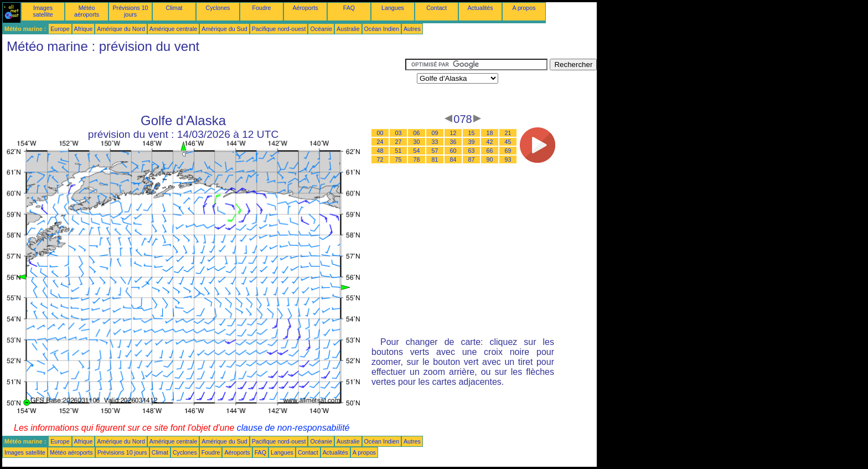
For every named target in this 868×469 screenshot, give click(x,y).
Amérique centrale (173, 29)
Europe (60, 29)
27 (399, 142)
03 (399, 133)
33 (435, 142)
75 (399, 159)
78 (417, 159)
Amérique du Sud (224, 29)
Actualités (480, 8)
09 (435, 133)
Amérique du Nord (121, 29)
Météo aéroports (87, 11)
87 (472, 159)
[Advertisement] (204, 84)
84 (453, 159)
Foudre (262, 8)
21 (508, 133)
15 (472, 133)
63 (472, 151)
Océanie (321, 29)
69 (508, 151)
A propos (524, 8)
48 (380, 151)
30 (417, 142)
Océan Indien (382, 29)
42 (490, 142)
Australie (348, 29)
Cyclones (218, 8)
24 (380, 142)
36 (453, 142)
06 (417, 133)
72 (380, 159)
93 (508, 159)
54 (417, 151)
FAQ (349, 8)
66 (490, 151)
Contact (436, 8)
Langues (393, 8)
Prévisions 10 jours (131, 11)
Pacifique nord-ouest (279, 29)
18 (490, 133)
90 (490, 159)
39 (472, 142)
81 (435, 159)
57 (435, 151)
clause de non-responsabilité (293, 428)
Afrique (84, 29)
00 (380, 133)
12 (453, 133)
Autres (412, 29)
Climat (174, 8)
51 (399, 151)
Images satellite (43, 11)
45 (508, 142)
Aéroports (305, 8)
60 (453, 151)
